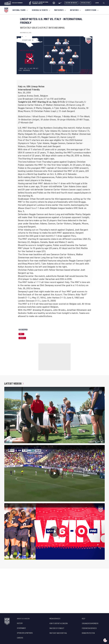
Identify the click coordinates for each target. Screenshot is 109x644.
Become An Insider (71, 3)
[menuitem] (20, 10)
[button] (105, 3)
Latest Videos (14, 384)
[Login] (97, 3)
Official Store (85, 3)
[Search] (104, 3)
